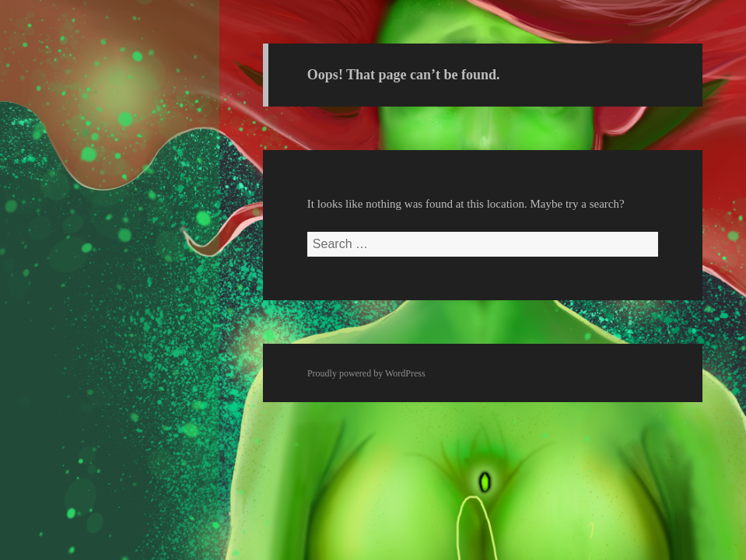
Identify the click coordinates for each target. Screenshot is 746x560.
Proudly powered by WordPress (366, 373)
